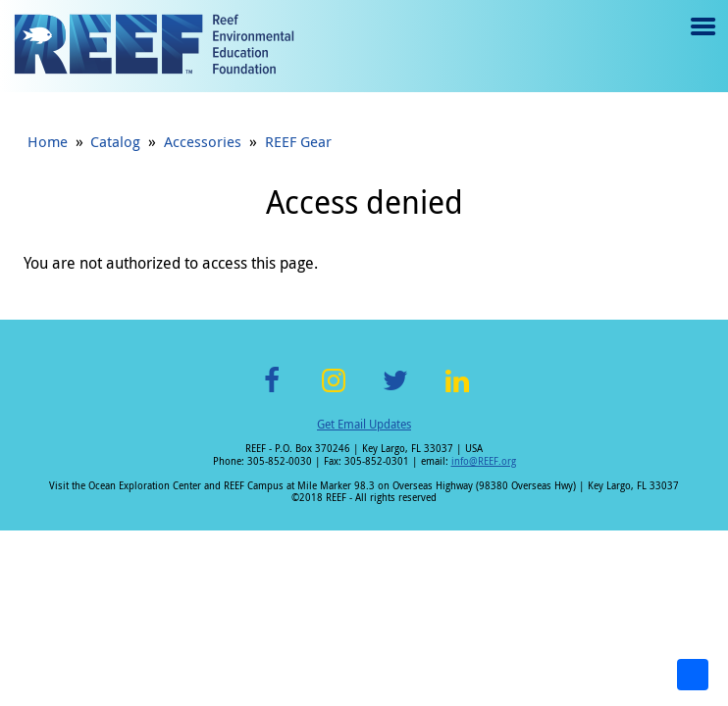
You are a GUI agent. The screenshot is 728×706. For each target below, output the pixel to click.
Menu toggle (701, 41)
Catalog (115, 141)
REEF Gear (298, 141)
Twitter (395, 392)
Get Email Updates (364, 424)
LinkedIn (457, 392)
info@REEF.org (484, 461)
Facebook (272, 392)
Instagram (334, 392)
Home (48, 141)
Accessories (203, 141)
